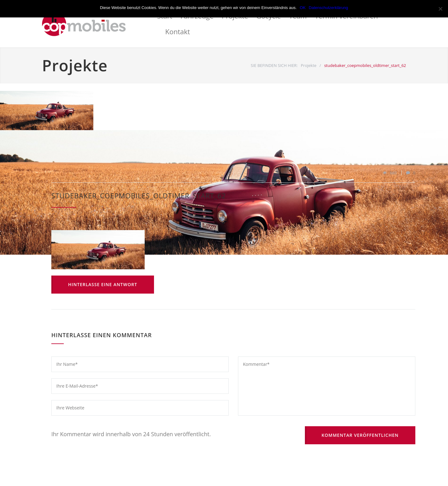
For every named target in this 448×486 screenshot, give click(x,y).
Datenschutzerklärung (328, 8)
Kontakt (178, 31)
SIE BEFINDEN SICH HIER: (274, 65)
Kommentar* (327, 386)
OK (303, 8)
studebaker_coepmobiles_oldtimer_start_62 (139, 196)
